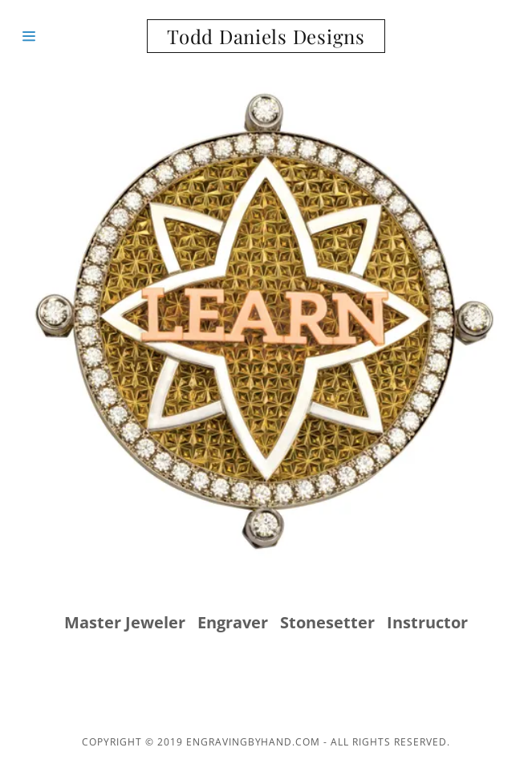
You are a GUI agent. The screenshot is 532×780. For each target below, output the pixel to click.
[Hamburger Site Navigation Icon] (64, 36)
